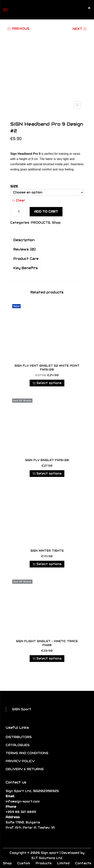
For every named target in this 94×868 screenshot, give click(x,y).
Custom (24, 863)
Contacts (83, 863)
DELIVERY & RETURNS (25, 769)
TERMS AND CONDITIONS (27, 753)
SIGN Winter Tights (47, 551)
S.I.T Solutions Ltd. (47, 858)
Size (14, 186)
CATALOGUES (18, 745)
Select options (47, 383)
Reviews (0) (24, 249)
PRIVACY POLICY (20, 761)
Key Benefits (26, 268)
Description (24, 240)
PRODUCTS (41, 223)
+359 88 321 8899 (21, 812)
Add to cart (46, 212)
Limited (63, 863)
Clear (19, 200)
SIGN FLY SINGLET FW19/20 (47, 460)
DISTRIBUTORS (19, 737)
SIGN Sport (22, 709)
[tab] (47, 240)
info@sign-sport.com (23, 801)
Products (44, 863)
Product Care (26, 259)
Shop (56, 223)
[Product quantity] (19, 212)
